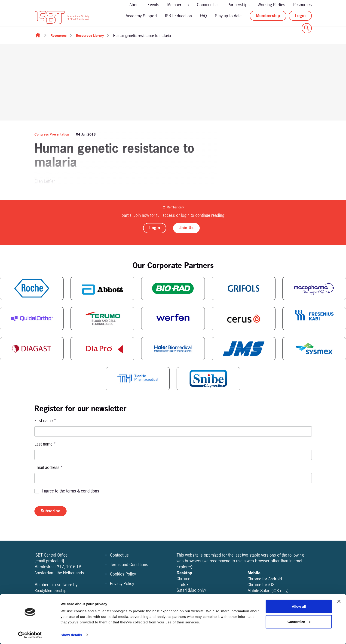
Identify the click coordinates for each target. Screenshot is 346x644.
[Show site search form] (307, 28)
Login (300, 16)
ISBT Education (178, 16)
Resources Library (90, 36)
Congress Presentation (52, 134)
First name (45, 421)
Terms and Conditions (129, 565)
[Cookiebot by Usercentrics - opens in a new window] (30, 635)
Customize (299, 621)
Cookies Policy (123, 574)
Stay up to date (228, 16)
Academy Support (141, 16)
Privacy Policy (122, 584)
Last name (45, 444)
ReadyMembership (51, 590)
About (135, 5)
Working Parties (271, 5)
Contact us (119, 555)
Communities (208, 5)
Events (153, 5)
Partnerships (239, 5)
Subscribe (51, 511)
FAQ (203, 16)
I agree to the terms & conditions (70, 491)
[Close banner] (339, 601)
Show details (71, 635)
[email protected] (49, 561)
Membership (178, 5)
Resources (303, 5)
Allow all (299, 606)
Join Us (186, 228)
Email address (49, 467)
